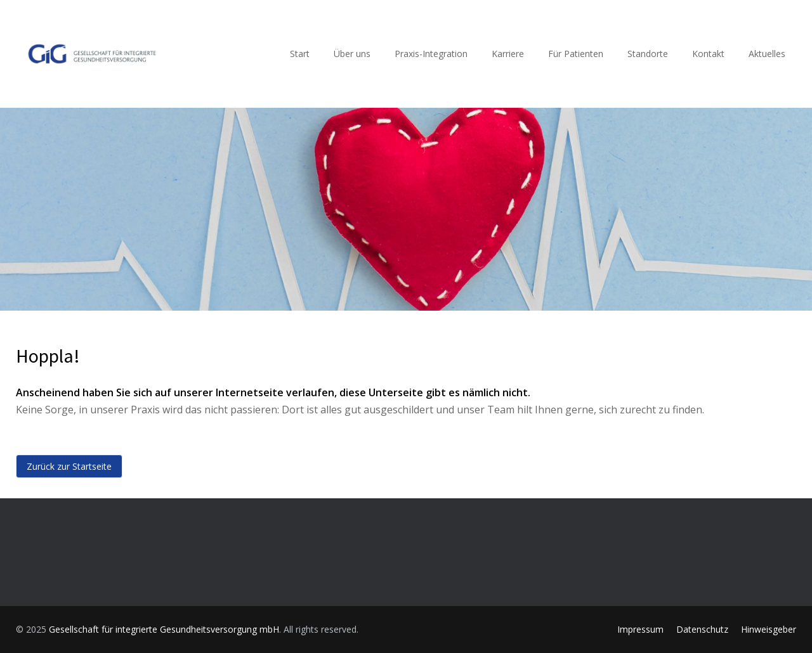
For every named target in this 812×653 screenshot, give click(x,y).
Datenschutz (702, 629)
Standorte (648, 54)
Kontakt (708, 54)
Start (300, 54)
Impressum (640, 629)
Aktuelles (767, 54)
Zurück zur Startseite (69, 466)
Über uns (352, 54)
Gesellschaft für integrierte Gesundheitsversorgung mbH (164, 629)
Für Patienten (576, 54)
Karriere (508, 54)
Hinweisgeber (769, 629)
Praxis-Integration (431, 54)
